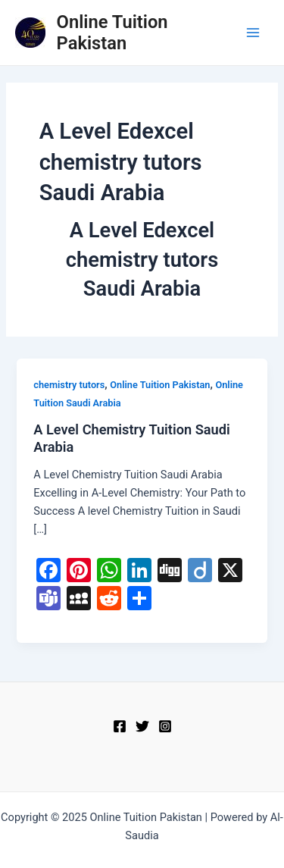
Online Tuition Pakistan (112, 33)
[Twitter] (142, 726)
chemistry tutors (69, 385)
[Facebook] (120, 726)
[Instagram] (165, 726)
